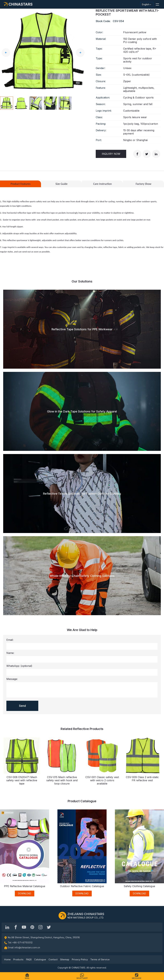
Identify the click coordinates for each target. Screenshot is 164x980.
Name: (10, 653)
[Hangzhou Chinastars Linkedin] (7, 927)
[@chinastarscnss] (16, 927)
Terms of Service (100, 959)
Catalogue (40, 959)
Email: (10, 640)
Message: (12, 679)
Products (18, 959)
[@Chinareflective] (49, 927)
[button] (157, 4)
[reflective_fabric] (41, 927)
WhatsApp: (19, 666)
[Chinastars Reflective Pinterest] (32, 927)
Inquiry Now (111, 154)
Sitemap (65, 959)
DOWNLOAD (25, 893)
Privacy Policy (80, 959)
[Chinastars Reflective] (24, 927)
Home (7, 959)
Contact (53, 959)
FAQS (29, 959)
